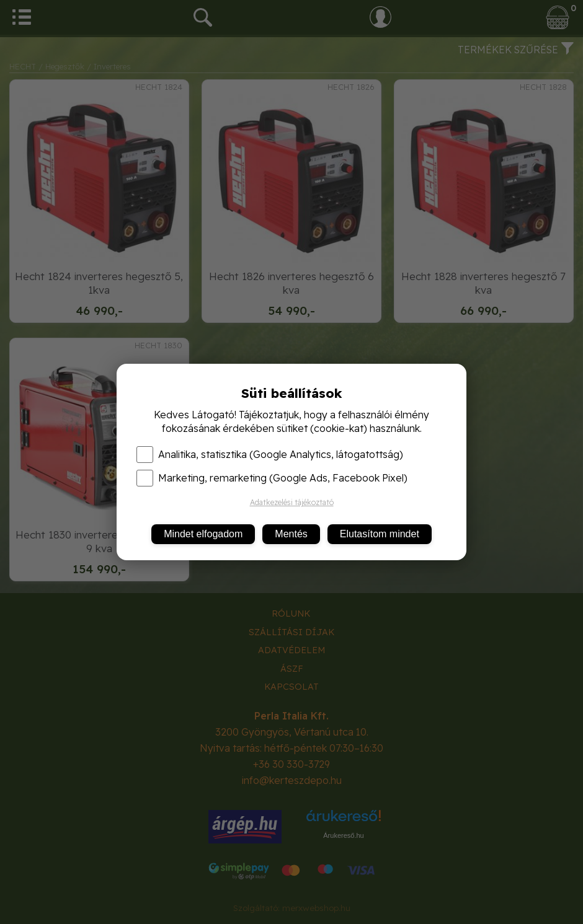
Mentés (291, 534)
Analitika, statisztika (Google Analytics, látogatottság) (270, 454)
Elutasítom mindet (380, 534)
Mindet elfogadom (203, 534)
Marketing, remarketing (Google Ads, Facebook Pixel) (272, 478)
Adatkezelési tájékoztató (292, 502)
